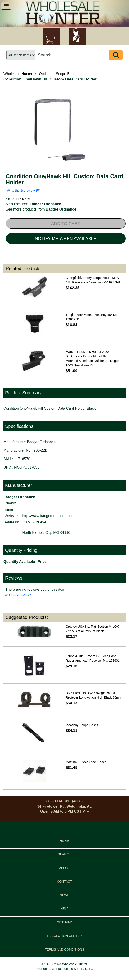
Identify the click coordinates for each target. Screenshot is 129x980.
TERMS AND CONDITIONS (64, 949)
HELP (64, 909)
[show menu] (6, 6)
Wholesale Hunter (18, 74)
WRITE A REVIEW (18, 595)
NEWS (65, 895)
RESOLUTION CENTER (64, 936)
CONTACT (64, 881)
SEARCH (64, 854)
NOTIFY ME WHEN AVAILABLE (66, 238)
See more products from (41, 209)
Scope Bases (67, 74)
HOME (65, 841)
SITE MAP (64, 922)
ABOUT (64, 868)
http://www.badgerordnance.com (48, 516)
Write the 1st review (23, 191)
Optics (44, 74)
